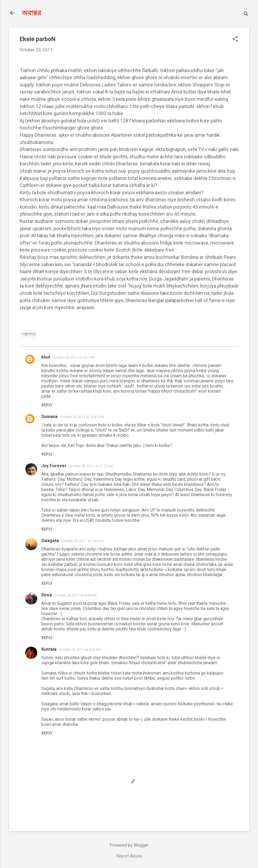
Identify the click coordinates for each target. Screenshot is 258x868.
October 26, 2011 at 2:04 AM (82, 541)
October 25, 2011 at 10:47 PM (82, 417)
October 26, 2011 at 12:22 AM (91, 466)
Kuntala (49, 649)
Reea (47, 595)
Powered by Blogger (129, 845)
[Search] (246, 15)
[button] (235, 39)
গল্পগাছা (29, 334)
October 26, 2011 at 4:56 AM (75, 595)
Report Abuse (129, 856)
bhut (46, 357)
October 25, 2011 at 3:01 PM (74, 357)
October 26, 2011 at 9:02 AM (80, 650)
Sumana (49, 417)
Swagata (50, 541)
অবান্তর (31, 13)
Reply (47, 405)
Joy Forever (54, 466)
